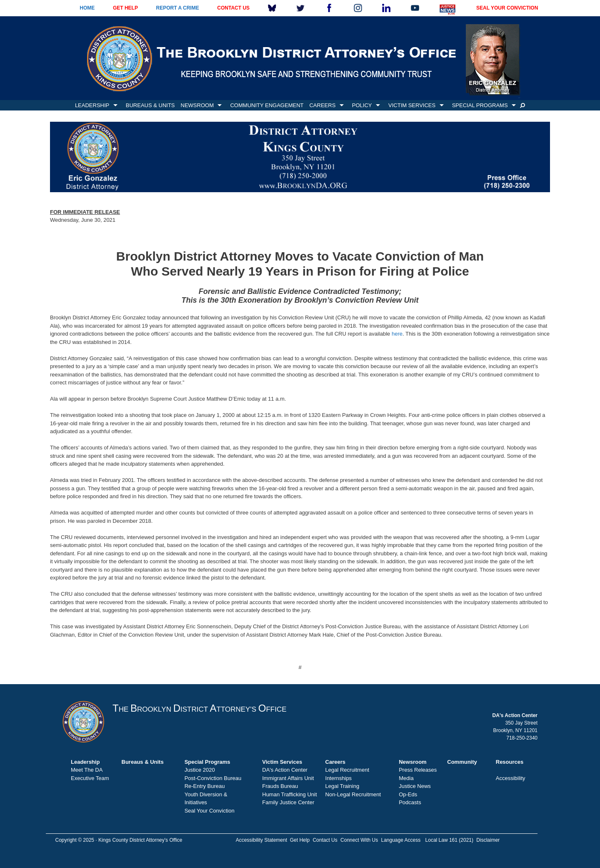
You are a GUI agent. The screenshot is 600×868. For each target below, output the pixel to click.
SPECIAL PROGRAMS (480, 105)
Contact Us (325, 840)
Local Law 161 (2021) (449, 840)
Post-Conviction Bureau (213, 778)
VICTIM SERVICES (412, 105)
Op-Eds (408, 794)
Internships (339, 778)
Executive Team (90, 778)
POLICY (362, 105)
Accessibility (511, 778)
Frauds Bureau (280, 786)
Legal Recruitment (347, 770)
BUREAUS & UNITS (150, 105)
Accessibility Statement (261, 840)
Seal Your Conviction (210, 811)
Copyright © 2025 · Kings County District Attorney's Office (119, 840)
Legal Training (342, 786)
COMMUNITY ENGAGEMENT (267, 105)
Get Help (300, 840)
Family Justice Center (288, 802)
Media (406, 778)
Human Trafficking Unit (289, 794)
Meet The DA (87, 770)
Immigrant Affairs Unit (288, 778)
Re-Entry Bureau (205, 786)
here (397, 334)
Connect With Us (359, 840)
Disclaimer (488, 840)
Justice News (415, 786)
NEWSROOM (197, 105)
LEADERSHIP (92, 105)
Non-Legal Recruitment (353, 794)
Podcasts (410, 802)
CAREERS (322, 105)
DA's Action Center (285, 770)
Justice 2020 (200, 770)
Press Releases (418, 770)
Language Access (401, 840)
